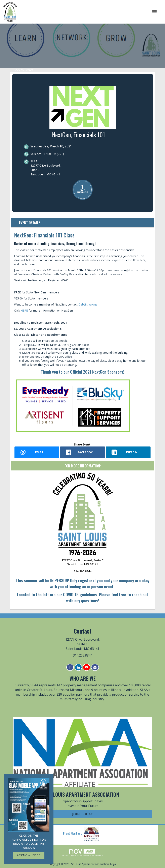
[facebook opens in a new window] (82, 452)
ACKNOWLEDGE (29, 855)
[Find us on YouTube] (87, 667)
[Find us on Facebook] (70, 667)
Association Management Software (83, 853)
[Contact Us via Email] (95, 667)
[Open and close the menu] (89, 12)
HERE (24, 310)
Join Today (82, 814)
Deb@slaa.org (88, 304)
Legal (113, 864)
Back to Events (22, 70)
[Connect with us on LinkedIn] (78, 667)
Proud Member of (81, 834)
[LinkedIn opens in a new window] (128, 452)
